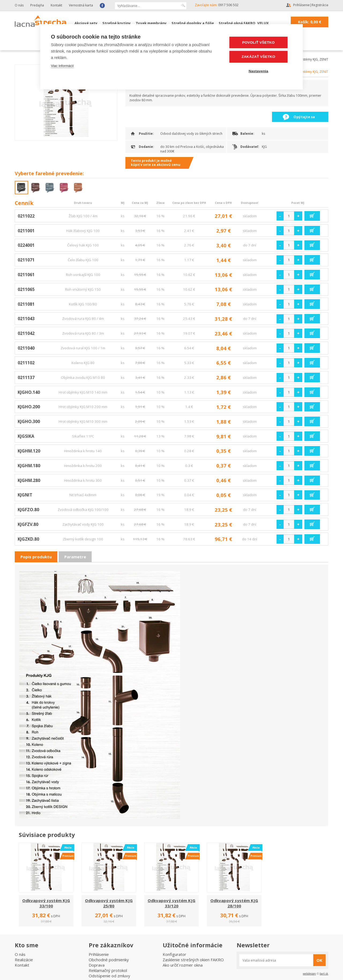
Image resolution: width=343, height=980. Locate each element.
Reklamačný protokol (108, 970)
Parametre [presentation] (75, 557)
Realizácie (24, 960)
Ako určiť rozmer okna (183, 965)
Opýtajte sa (304, 117)
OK (319, 960)
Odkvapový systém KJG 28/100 (234, 903)
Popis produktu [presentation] (36, 557)
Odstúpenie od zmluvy (109, 976)
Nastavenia (260, 71)
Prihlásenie (301, 5)
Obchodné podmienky (109, 960)
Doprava (97, 965)
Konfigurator (174, 954)
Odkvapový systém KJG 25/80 (109, 903)
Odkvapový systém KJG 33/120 (171, 903)
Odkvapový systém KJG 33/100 (46, 903)
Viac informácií (62, 66)
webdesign (309, 974)
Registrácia (320, 5)
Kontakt (56, 5)
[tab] (36, 557)
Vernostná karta (81, 5)
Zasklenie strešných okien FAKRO (193, 960)
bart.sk (324, 974)
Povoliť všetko (260, 42)
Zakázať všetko (260, 57)
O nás (19, 5)
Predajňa (37, 5)
